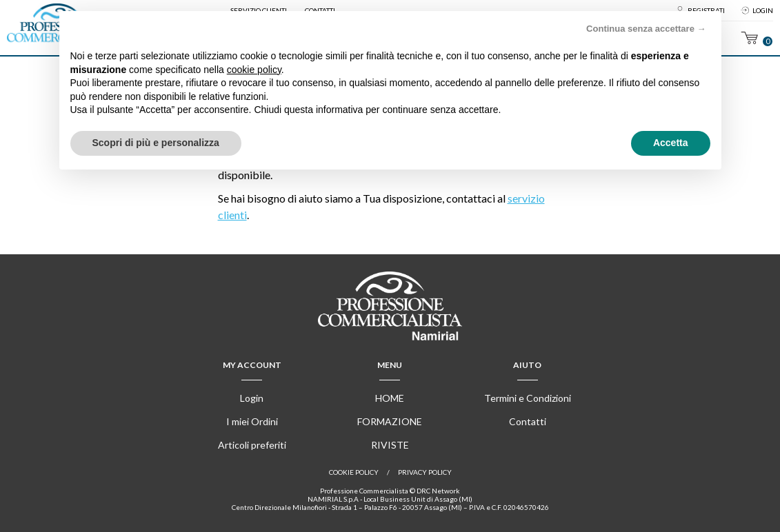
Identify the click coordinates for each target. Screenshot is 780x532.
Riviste (390, 445)
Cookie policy (354, 472)
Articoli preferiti (252, 445)
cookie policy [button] (254, 70)
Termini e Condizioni (528, 398)
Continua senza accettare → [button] (646, 29)
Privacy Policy (425, 472)
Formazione (390, 421)
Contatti (528, 421)
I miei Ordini (252, 421)
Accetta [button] (671, 143)
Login (763, 10)
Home (390, 398)
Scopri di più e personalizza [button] (156, 143)
